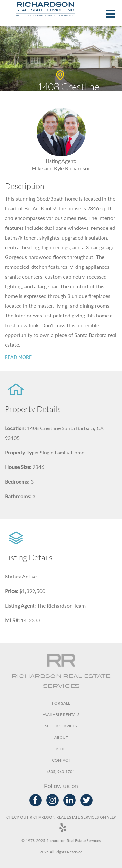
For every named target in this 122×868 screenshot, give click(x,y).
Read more (18, 357)
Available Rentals (61, 715)
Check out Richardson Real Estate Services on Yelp (61, 823)
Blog (61, 749)
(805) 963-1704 (61, 771)
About (61, 737)
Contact (61, 760)
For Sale (61, 703)
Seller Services (61, 726)
